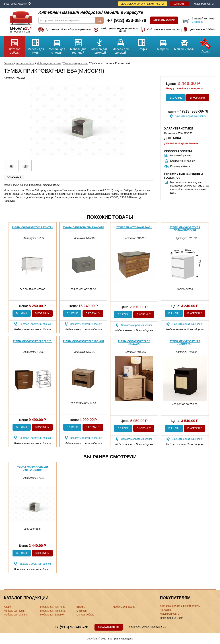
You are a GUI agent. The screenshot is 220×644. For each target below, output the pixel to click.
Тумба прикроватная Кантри (32, 227)
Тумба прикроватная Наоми (83, 227)
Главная (9, 63)
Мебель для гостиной (78, 45)
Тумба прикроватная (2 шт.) (32, 341)
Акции (206, 45)
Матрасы (163, 43)
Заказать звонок (164, 20)
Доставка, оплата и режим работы (143, 4)
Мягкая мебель (184, 43)
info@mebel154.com (172, 618)
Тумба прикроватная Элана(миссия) (185, 229)
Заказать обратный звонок (191, 116)
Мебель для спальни (57, 45)
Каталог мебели (15, 45)
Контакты (179, 4)
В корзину (198, 98)
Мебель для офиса (124, 607)
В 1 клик (176, 98)
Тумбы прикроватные (76, 63)
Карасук (22, 4)
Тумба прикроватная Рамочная (185, 343)
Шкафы (142, 43)
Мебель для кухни (36, 45)
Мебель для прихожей (99, 45)
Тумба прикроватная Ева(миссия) (33, 468)
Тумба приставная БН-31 (134, 227)
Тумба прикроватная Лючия (83, 341)
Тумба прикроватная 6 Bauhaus (134, 343)
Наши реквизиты (204, 4)
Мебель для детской (121, 45)
